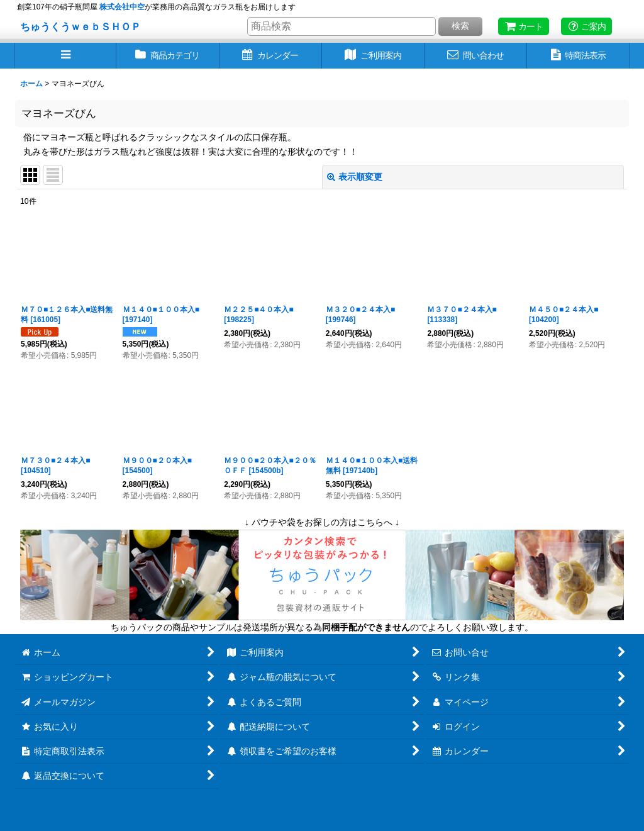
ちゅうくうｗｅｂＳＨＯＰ (80, 26)
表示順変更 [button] (355, 177)
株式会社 (122, 7)
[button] (65, 56)
